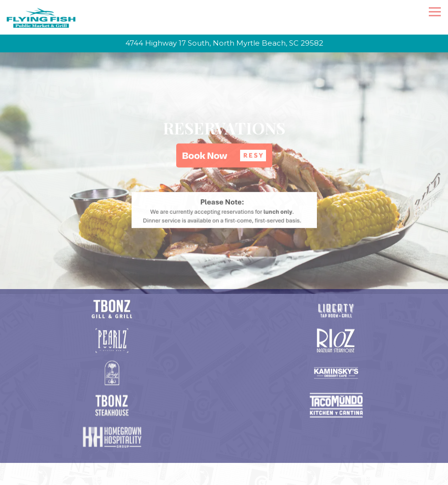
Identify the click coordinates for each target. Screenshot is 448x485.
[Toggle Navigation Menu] (435, 12)
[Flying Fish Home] (41, 17)
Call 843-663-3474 (224, 442)
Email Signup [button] (224, 459)
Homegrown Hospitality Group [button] (224, 477)
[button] (224, 152)
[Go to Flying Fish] (224, 43)
